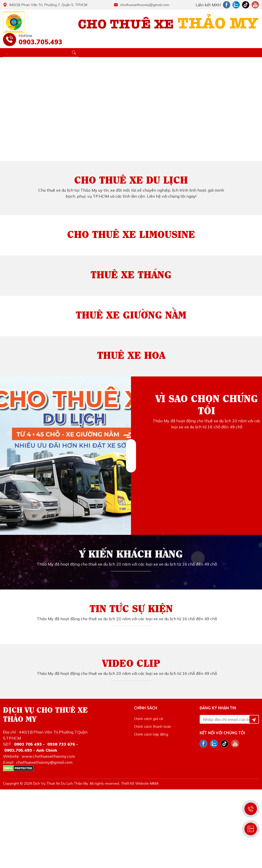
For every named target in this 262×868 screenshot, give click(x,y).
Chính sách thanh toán (153, 726)
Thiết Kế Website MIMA (140, 783)
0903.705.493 (39, 42)
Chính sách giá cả (148, 719)
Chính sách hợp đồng (151, 734)
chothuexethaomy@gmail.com (142, 5)
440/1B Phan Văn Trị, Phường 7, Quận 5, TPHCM (45, 5)
